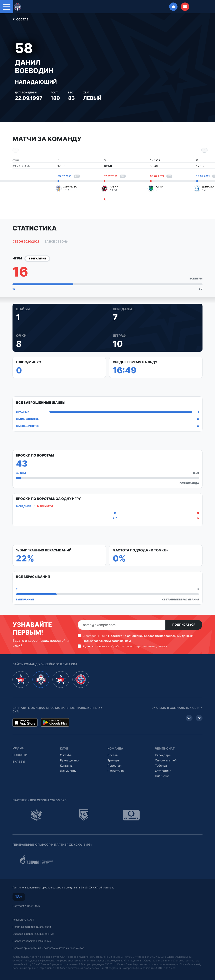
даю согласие (95, 646)
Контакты (67, 766)
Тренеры (114, 760)
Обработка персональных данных (33, 934)
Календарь (163, 755)
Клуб (64, 749)
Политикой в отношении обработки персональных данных (150, 636)
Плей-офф (162, 776)
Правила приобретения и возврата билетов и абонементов (48, 948)
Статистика (116, 771)
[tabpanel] (107, 431)
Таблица (161, 766)
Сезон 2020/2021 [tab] (26, 242)
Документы (68, 771)
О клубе (66, 755)
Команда (115, 749)
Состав (20, 19)
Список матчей (166, 760)
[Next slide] (204, 150)
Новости (20, 755)
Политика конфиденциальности (32, 927)
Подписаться (184, 625)
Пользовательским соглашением (107, 641)
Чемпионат (165, 749)
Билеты (19, 762)
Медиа (18, 748)
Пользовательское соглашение (32, 941)
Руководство (69, 760)
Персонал (114, 766)
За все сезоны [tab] (56, 242)
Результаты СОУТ (23, 920)
